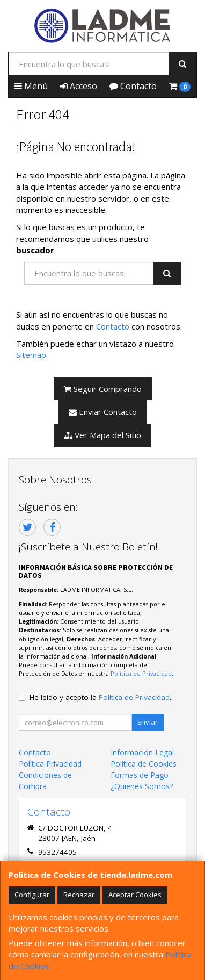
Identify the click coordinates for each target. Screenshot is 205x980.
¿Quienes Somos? (142, 786)
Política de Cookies (144, 764)
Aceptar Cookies (135, 895)
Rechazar (79, 895)
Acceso (79, 86)
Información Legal (142, 752)
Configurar (32, 895)
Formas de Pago (140, 775)
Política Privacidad (50, 764)
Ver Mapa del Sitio (103, 435)
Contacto (133, 86)
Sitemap (31, 355)
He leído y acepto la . (100, 697)
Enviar (148, 722)
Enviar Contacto (103, 412)
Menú (31, 86)
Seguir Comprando (103, 389)
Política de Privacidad (141, 673)
